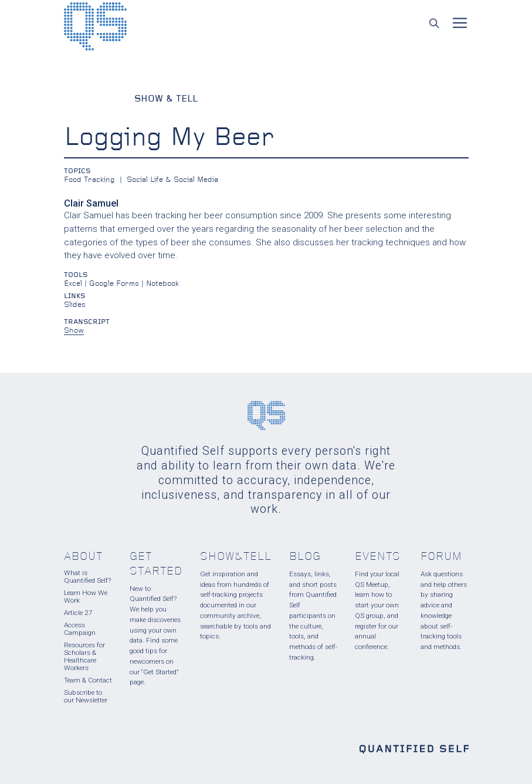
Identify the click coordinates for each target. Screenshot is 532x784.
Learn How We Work (86, 597)
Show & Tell (166, 99)
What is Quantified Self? (87, 577)
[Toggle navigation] (460, 23)
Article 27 (78, 613)
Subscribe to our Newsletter (86, 696)
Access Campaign (80, 629)
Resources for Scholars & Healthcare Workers (84, 656)
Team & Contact (88, 680)
